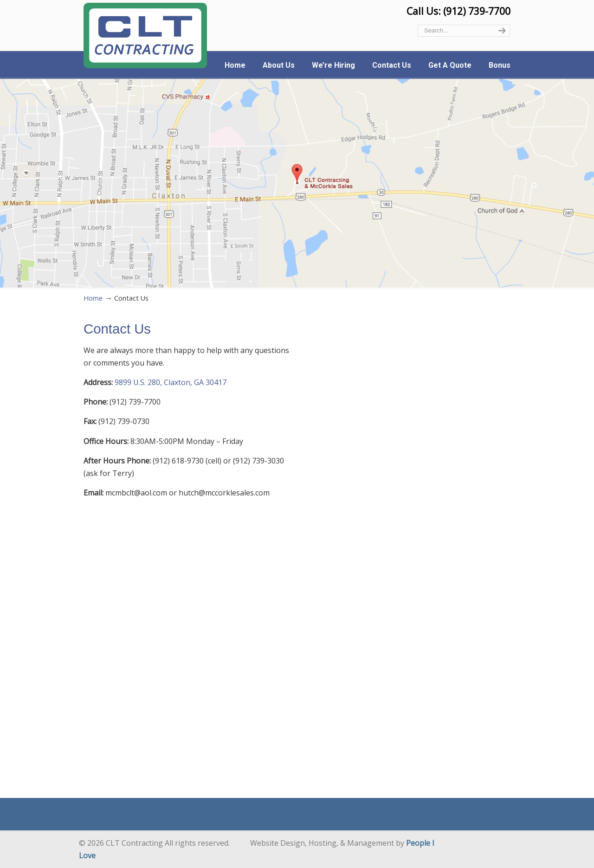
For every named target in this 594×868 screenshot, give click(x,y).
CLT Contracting (145, 35)
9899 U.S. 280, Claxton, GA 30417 (171, 382)
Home (93, 298)
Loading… (407, 551)
